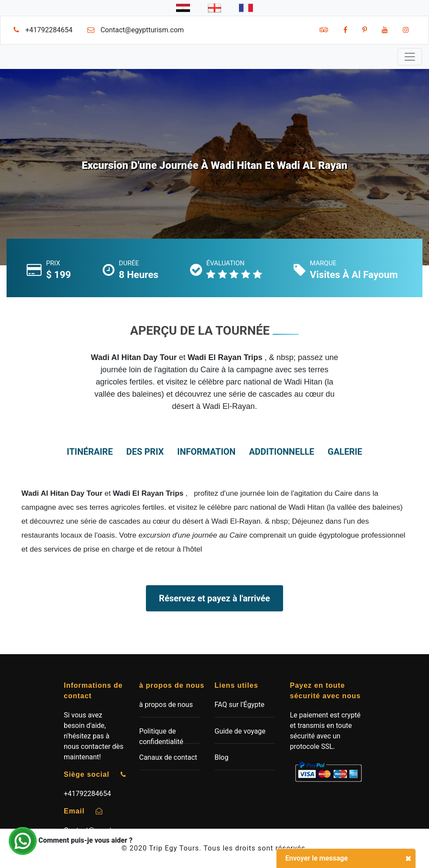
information (207, 452)
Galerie (345, 452)
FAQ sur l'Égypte (239, 705)
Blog (221, 757)
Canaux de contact (168, 757)
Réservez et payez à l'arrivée (214, 598)
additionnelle (282, 452)
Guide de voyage (240, 731)
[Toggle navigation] (410, 57)
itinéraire (90, 452)
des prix (145, 452)
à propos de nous (166, 705)
